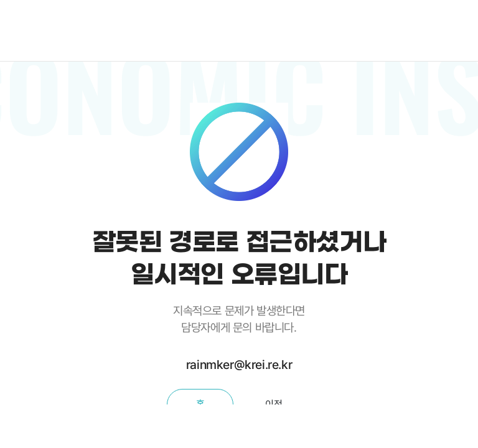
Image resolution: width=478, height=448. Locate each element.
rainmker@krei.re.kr (239, 365)
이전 (274, 404)
